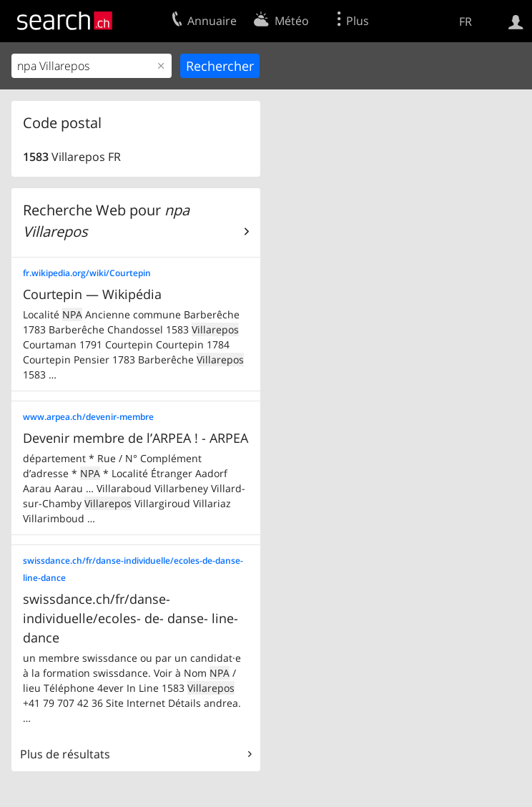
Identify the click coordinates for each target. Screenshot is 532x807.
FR (465, 21)
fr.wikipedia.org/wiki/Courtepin (87, 273)
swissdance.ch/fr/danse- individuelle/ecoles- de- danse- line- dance (130, 618)
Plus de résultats (65, 754)
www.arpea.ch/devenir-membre (88, 417)
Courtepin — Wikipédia (92, 294)
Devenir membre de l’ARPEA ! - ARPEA (136, 438)
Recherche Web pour (106, 221)
